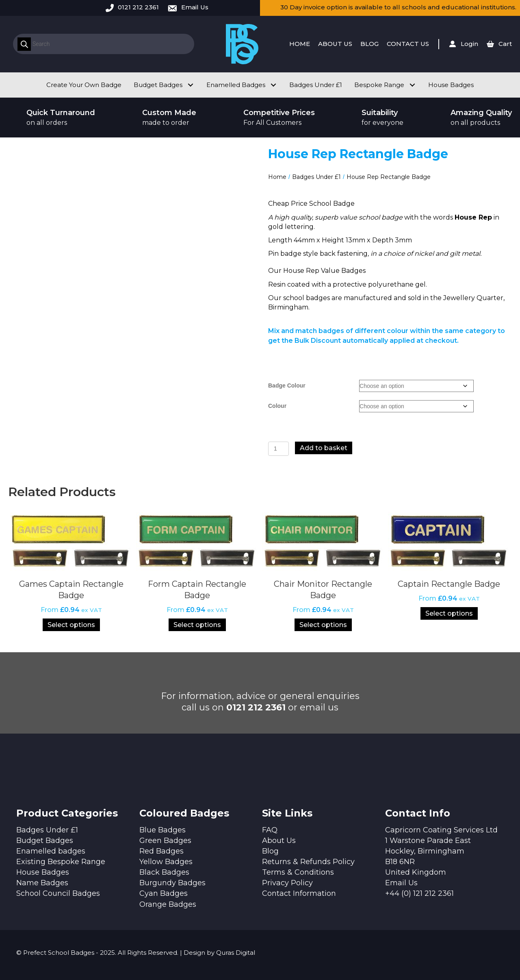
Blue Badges (162, 830)
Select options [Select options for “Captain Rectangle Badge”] (449, 613)
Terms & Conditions (298, 872)
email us (319, 707)
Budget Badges (45, 841)
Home (277, 177)
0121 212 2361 (138, 7)
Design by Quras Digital (219, 953)
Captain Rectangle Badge (449, 584)
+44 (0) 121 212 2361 (419, 893)
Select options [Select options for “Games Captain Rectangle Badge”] (71, 625)
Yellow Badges (166, 862)
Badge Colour (287, 385)
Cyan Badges (164, 893)
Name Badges (42, 883)
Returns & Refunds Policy (308, 862)
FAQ (270, 830)
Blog (270, 851)
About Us (279, 841)
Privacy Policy (287, 883)
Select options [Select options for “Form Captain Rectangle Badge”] (197, 625)
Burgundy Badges (172, 883)
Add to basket (324, 448)
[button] (190, 85)
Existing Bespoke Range (61, 862)
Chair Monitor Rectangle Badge (323, 590)
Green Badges (165, 841)
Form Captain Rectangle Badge (197, 590)
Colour (277, 406)
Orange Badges (168, 904)
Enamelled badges (51, 851)
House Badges (43, 872)
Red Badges (161, 851)
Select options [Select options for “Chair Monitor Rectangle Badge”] (323, 625)
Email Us (195, 7)
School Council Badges (58, 893)
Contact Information (299, 893)
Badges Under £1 (316, 177)
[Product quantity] (278, 449)
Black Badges (164, 872)
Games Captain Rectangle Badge (71, 590)
